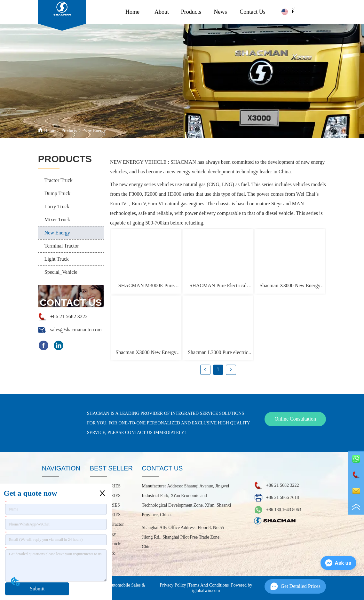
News (221, 12)
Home (132, 12)
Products (191, 12)
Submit (37, 589)
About (162, 12)
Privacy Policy (173, 585)
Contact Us (253, 12)
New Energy (95, 131)
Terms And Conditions (209, 585)
